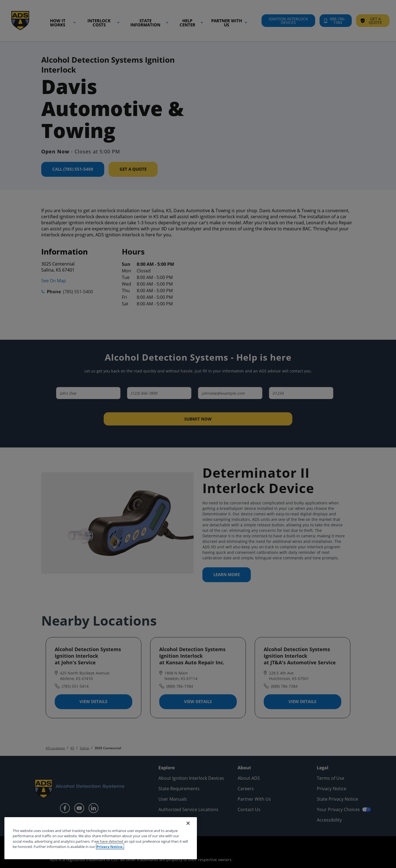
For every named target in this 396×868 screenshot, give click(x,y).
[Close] (188, 823)
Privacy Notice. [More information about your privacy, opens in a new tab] (110, 847)
